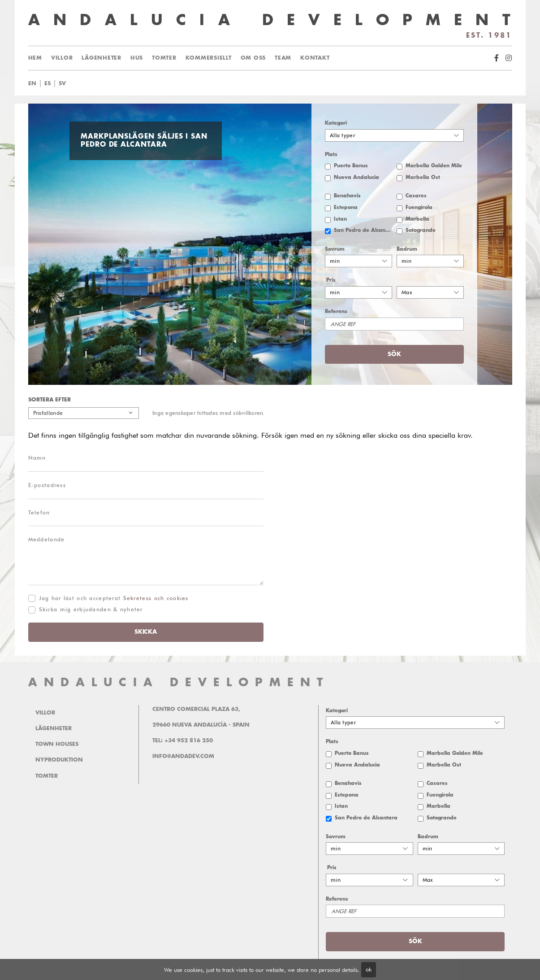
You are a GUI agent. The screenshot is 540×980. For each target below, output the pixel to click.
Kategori (336, 123)
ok (369, 969)
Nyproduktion (59, 760)
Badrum (407, 249)
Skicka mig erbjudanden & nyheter (91, 609)
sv (62, 83)
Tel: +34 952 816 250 (183, 740)
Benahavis (347, 196)
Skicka (145, 632)
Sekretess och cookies (156, 598)
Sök (394, 354)
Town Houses (57, 744)
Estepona (346, 207)
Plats (331, 155)
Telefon (39, 512)
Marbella (417, 219)
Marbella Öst (423, 177)
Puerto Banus (351, 166)
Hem (35, 58)
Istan (340, 219)
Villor (62, 58)
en (32, 83)
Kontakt (315, 58)
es (48, 83)
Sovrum (335, 249)
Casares (416, 196)
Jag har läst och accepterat (114, 598)
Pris (331, 280)
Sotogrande (421, 230)
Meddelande (47, 539)
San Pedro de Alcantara (363, 230)
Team (283, 58)
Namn (37, 458)
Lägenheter (102, 58)
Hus (137, 58)
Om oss (253, 58)
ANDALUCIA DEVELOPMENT (179, 682)
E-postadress (47, 485)
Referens (336, 311)
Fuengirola (419, 207)
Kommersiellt (209, 58)
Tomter (164, 58)
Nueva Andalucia (356, 177)
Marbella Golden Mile (434, 166)
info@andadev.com (183, 756)
